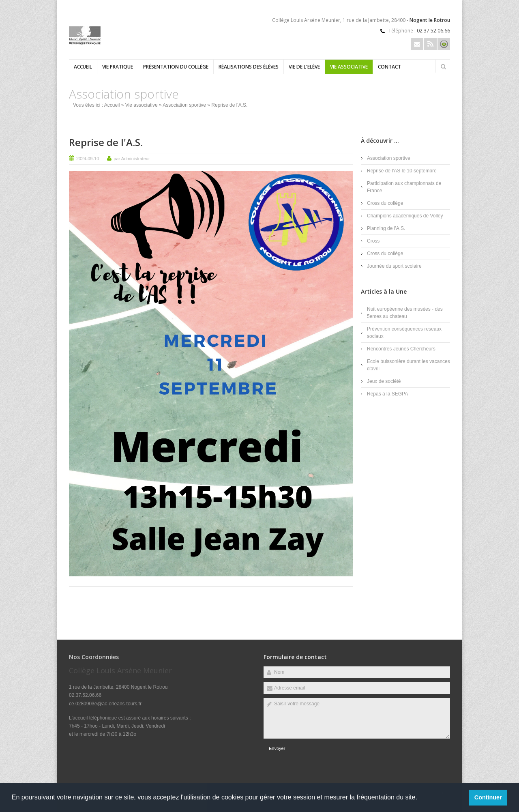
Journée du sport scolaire (394, 266)
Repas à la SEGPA (387, 394)
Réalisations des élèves (249, 67)
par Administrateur (132, 159)
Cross (373, 241)
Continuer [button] (488, 797)
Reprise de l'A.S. (106, 142)
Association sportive (184, 105)
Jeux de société (384, 381)
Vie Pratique (118, 67)
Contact (389, 67)
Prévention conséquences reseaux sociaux (404, 333)
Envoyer (277, 748)
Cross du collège (385, 203)
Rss (430, 44)
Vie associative (349, 67)
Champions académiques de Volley (405, 216)
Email (417, 44)
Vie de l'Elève (304, 67)
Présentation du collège (176, 67)
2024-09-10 (88, 159)
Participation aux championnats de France (404, 187)
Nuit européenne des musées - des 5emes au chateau (405, 313)
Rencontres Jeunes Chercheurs (401, 349)
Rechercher (443, 67)
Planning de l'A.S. (386, 228)
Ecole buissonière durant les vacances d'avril (409, 365)
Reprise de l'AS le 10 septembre (402, 171)
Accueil (83, 67)
